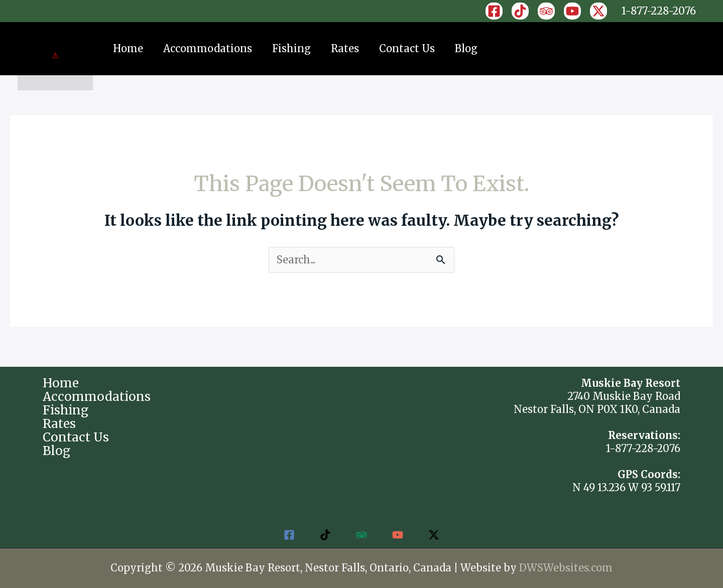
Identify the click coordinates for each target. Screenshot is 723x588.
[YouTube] (572, 11)
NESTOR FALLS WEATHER (361, 414)
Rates (345, 48)
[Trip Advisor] (546, 11)
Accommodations (208, 48)
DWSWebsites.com (566, 568)
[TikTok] (520, 11)
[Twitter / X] (434, 535)
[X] (598, 11)
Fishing (291, 48)
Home (128, 48)
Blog (466, 48)
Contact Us (407, 48)
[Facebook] (494, 11)
